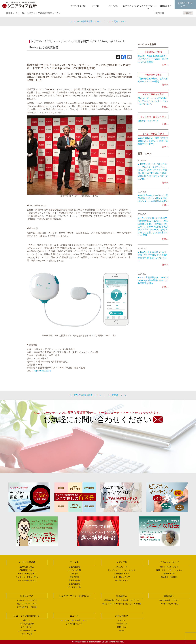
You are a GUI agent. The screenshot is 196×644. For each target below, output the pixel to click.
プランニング (122, 624)
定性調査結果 (74, 584)
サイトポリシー (27, 627)
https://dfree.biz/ (41, 371)
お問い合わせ (122, 616)
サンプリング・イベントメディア (122, 570)
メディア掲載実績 (27, 624)
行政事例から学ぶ (27, 570)
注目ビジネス (166, 6)
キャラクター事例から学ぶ (27, 577)
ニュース (20, 13)
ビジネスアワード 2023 (27, 607)
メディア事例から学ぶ (27, 574)
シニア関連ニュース (117, 21)
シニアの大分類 (74, 570)
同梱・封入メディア (122, 577)
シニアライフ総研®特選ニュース (43, 13)
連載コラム (122, 596)
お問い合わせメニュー (185, 5)
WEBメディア (122, 567)
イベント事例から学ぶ (27, 580)
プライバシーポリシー (27, 631)
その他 (122, 631)
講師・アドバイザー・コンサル (169, 570)
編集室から (169, 596)
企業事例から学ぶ (27, 567)
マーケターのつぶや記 (169, 604)
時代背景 (74, 574)
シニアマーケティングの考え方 (148, 8)
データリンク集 (74, 587)
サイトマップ (27, 634)
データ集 (95, 6)
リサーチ (122, 620)
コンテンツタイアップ (169, 567)
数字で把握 (74, 577)
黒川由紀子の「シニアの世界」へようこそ (122, 600)
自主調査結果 (74, 567)
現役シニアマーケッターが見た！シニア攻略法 (122, 604)
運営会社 (27, 620)
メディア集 (113, 6)
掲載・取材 (122, 627)
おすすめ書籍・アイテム (169, 600)
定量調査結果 (74, 580)
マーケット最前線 (78, 6)
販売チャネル (169, 574)
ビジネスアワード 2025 (27, 600)
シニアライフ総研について (27, 616)
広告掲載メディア (122, 574)
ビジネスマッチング (131, 6)
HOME (9, 13)
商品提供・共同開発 (169, 577)
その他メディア (122, 580)
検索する (188, 13)
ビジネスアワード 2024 (27, 604)
